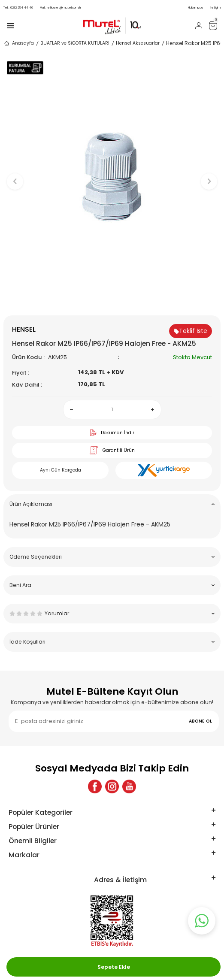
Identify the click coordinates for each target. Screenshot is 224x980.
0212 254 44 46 (18, 8)
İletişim (215, 8)
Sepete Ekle (114, 967)
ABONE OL (200, 721)
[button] (112, 301)
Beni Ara (112, 585)
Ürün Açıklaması (112, 504)
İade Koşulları (112, 642)
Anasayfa (19, 43)
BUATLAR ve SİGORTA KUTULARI (75, 43)
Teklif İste (191, 331)
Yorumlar (112, 613)
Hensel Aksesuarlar (138, 43)
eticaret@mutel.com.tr (61, 8)
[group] (112, 177)
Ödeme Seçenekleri (112, 557)
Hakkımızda (195, 8)
